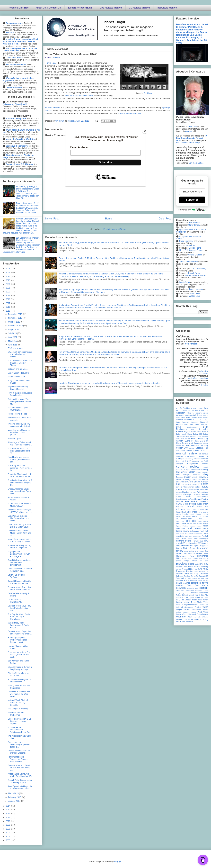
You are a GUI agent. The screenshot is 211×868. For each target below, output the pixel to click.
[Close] (145, 131)
